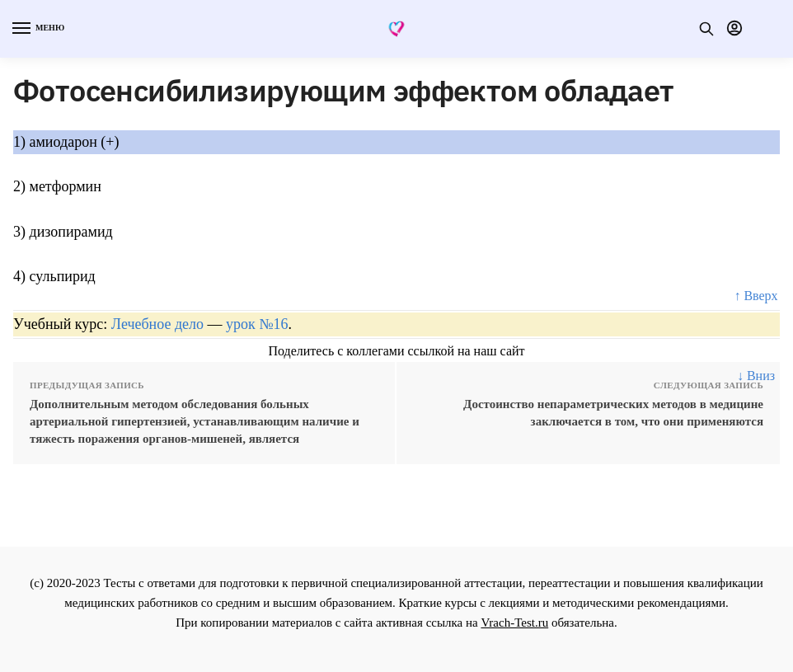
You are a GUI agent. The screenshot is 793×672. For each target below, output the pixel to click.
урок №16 (257, 324)
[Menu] (37, 29)
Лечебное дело (157, 324)
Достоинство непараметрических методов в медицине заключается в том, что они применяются (613, 413)
